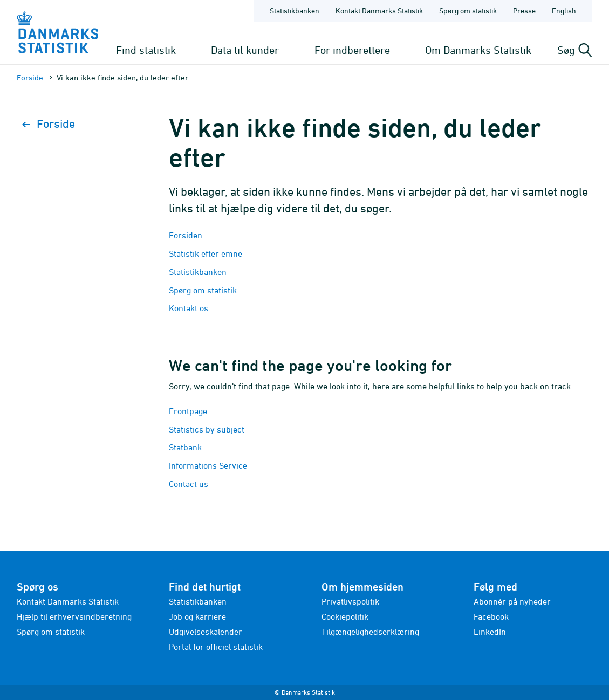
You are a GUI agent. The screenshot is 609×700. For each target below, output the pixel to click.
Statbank (185, 447)
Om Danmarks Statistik (478, 50)
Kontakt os (189, 308)
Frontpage (188, 411)
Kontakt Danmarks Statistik (68, 601)
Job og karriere (197, 616)
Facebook (491, 616)
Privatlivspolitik (350, 601)
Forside (30, 77)
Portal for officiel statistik (216, 647)
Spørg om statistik (203, 290)
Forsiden (186, 235)
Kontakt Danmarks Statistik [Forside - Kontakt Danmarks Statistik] (379, 11)
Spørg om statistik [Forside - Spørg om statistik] (468, 11)
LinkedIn (490, 632)
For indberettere (352, 50)
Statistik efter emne (206, 253)
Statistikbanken (295, 11)
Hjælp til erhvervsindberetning (74, 616)
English (564, 11)
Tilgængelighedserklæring (370, 632)
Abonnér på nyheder (512, 601)
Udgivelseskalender (206, 632)
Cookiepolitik (345, 616)
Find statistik (146, 50)
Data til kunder (245, 50)
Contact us (189, 484)
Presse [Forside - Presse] (524, 11)
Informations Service (208, 465)
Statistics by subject (207, 429)
